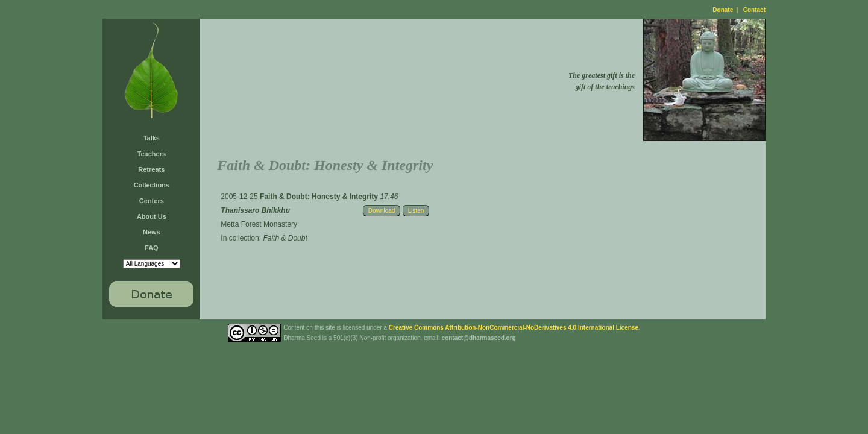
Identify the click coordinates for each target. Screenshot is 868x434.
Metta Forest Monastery (259, 224)
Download (382, 211)
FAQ (152, 248)
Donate (723, 10)
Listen (416, 211)
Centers (152, 201)
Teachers (152, 154)
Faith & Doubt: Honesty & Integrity (320, 197)
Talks (152, 138)
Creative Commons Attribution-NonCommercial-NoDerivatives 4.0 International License (514, 328)
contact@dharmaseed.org (479, 338)
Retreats (151, 169)
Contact (754, 10)
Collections (152, 185)
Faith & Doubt (285, 238)
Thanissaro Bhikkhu (255, 210)
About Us (152, 216)
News (152, 232)
